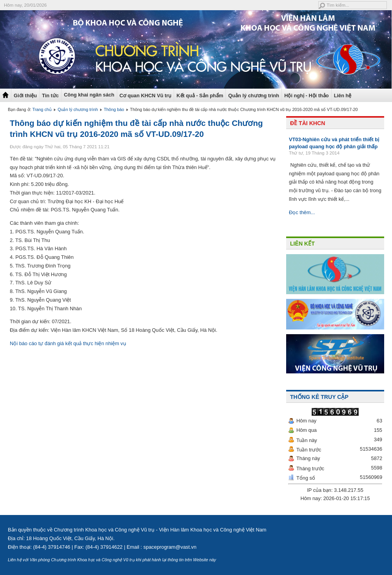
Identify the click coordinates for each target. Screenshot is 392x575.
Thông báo (114, 109)
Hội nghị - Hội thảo (306, 96)
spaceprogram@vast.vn (170, 547)
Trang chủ (42, 109)
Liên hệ (343, 96)
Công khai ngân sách (89, 95)
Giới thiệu (25, 96)
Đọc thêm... (302, 212)
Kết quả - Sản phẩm (200, 96)
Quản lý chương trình (254, 96)
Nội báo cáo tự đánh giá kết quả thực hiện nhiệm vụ (68, 343)
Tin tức (50, 96)
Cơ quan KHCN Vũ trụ (146, 96)
